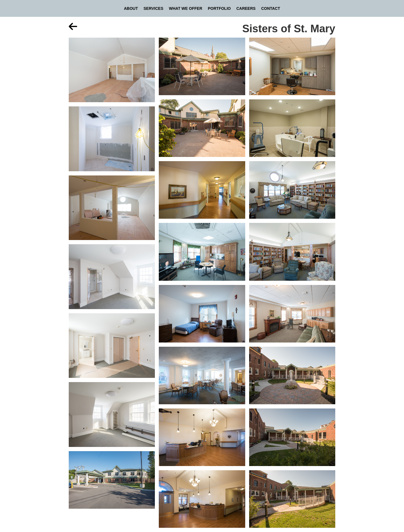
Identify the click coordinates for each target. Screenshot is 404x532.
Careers (246, 8)
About (131, 8)
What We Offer (186, 8)
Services (153, 8)
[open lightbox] (112, 72)
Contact (271, 8)
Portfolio (219, 8)
